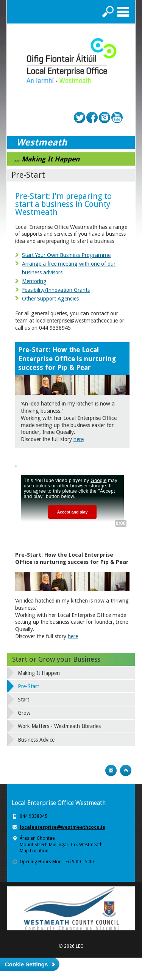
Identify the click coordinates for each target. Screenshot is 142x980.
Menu (123, 12)
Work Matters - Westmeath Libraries (59, 726)
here (79, 439)
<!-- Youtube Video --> (72, 498)
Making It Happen (39, 673)
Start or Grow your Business (56, 659)
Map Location (34, 851)
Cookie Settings (26, 964)
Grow (24, 713)
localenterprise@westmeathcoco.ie (62, 827)
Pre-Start (28, 686)
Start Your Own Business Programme (66, 255)
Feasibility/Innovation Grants (56, 290)
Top (126, 770)
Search (108, 12)
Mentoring (34, 281)
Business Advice (36, 740)
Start (23, 700)
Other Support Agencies (50, 299)
